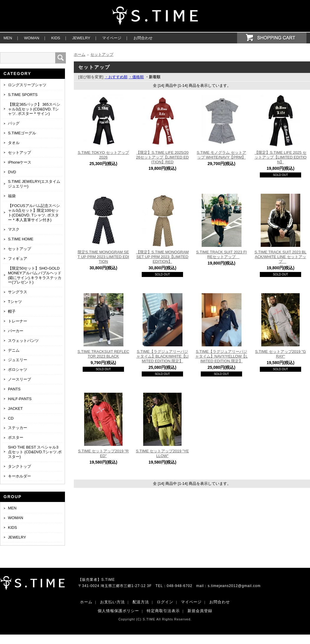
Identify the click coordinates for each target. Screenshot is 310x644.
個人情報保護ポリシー (118, 611)
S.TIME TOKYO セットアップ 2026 (103, 155)
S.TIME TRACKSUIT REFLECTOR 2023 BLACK (103, 354)
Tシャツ (15, 302)
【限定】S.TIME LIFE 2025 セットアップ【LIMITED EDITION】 (280, 157)
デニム (14, 350)
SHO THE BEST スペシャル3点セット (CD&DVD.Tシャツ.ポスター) (35, 452)
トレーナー (18, 321)
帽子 (12, 311)
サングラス (18, 292)
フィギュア (18, 259)
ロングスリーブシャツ (27, 85)
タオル (14, 143)
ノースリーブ (19, 379)
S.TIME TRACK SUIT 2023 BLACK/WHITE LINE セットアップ (280, 257)
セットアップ (19, 153)
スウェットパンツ (23, 341)
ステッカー (18, 428)
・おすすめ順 (116, 77)
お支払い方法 (112, 602)
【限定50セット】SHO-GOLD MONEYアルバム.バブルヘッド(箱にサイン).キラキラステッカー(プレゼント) (35, 275)
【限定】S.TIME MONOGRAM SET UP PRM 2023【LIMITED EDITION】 (162, 257)
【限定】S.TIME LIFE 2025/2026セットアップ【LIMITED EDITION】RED (162, 157)
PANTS (14, 389)
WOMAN (32, 38)
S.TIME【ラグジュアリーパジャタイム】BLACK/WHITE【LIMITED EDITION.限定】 (163, 356)
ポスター (16, 437)
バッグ (14, 123)
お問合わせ (143, 38)
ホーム (80, 54)
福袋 (12, 196)
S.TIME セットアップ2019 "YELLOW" (162, 453)
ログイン (165, 602)
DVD (12, 172)
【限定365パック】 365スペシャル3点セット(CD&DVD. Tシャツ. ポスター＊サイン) (34, 109)
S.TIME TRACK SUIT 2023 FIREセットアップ (221, 254)
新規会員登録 (200, 611)
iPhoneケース (20, 162)
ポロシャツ (18, 370)
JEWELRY (81, 38)
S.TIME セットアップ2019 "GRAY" (280, 354)
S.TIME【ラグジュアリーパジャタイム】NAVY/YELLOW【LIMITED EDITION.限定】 (221, 356)
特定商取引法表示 (163, 611)
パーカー (16, 331)
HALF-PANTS (20, 399)
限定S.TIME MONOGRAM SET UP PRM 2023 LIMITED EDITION (103, 257)
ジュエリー (18, 360)
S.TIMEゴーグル (22, 133)
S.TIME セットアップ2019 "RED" (103, 453)
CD (11, 418)
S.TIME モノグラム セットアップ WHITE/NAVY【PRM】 (221, 155)
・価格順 (136, 77)
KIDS (56, 38)
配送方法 (141, 602)
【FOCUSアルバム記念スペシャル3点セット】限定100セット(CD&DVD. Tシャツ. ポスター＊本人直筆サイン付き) (34, 213)
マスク (14, 229)
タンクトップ (19, 466)
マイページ (112, 38)
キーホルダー (19, 476)
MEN (8, 38)
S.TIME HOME (21, 239)
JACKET (15, 409)
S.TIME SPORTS (23, 95)
